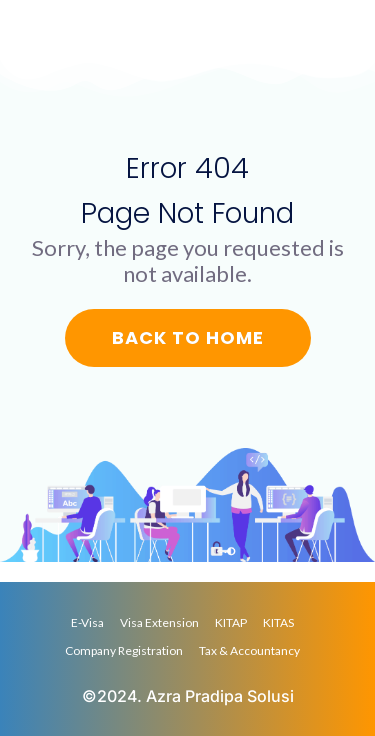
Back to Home (188, 337)
